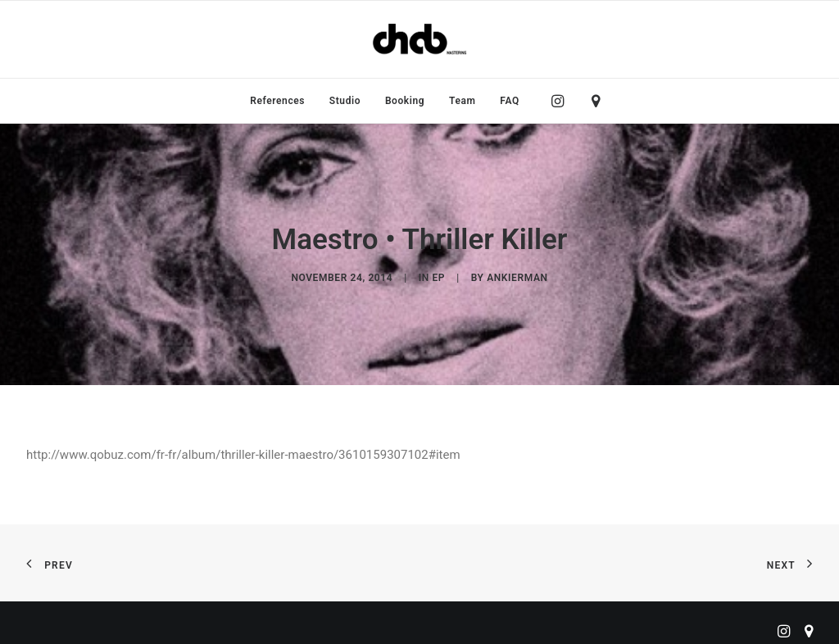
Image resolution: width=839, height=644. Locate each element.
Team (463, 101)
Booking (405, 101)
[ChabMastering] (419, 39)
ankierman (517, 272)
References (277, 101)
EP (438, 272)
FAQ (510, 101)
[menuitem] (277, 101)
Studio (345, 101)
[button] (562, 101)
